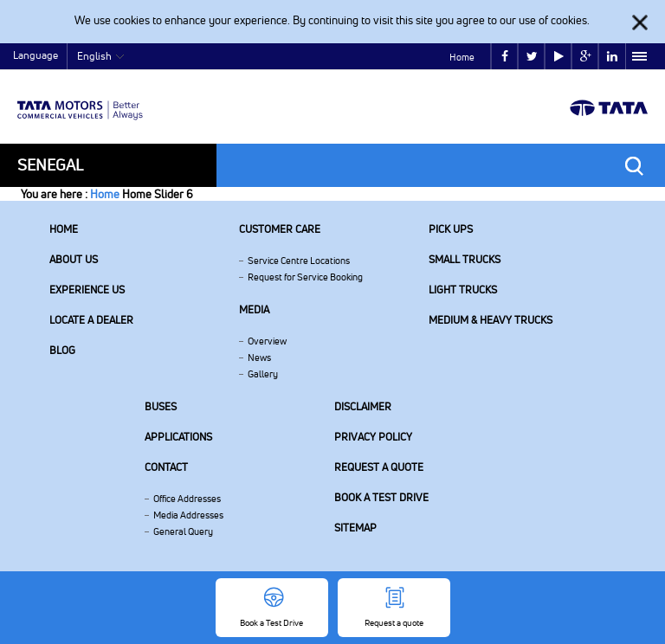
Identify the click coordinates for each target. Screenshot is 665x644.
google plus (586, 57)
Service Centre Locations (299, 261)
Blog (62, 350)
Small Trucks (465, 259)
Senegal (50, 165)
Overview (267, 341)
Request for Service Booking (305, 277)
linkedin (612, 57)
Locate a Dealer (91, 320)
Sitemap (355, 528)
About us (74, 259)
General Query (183, 531)
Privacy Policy (373, 437)
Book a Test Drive (381, 497)
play (559, 57)
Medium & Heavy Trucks (491, 320)
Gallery (263, 374)
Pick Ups (451, 229)
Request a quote (379, 467)
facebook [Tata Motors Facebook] (505, 57)
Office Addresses (187, 499)
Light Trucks (463, 290)
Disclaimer (363, 406)
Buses (161, 406)
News (259, 357)
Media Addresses (188, 515)
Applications (178, 437)
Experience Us (87, 290)
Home (462, 57)
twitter (532, 57)
